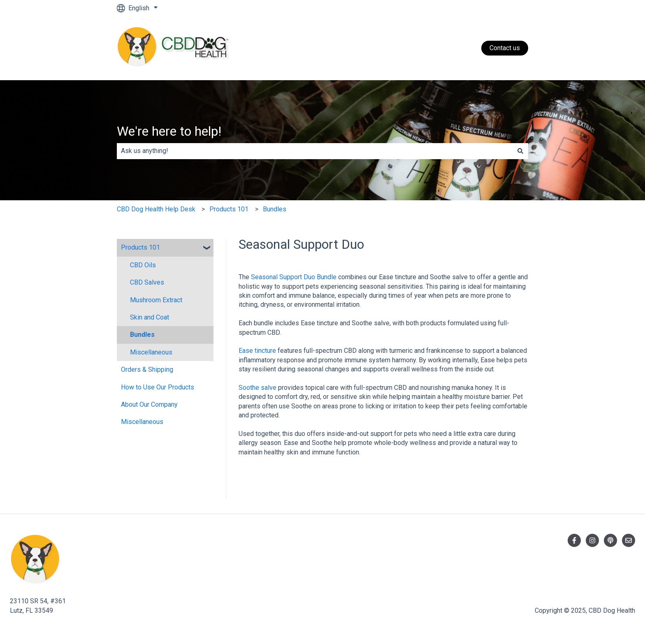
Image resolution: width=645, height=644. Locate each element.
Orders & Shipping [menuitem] (147, 369)
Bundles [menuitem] (142, 335)
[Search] (520, 151)
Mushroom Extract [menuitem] (156, 300)
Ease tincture (257, 351)
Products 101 (229, 209)
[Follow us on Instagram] (592, 540)
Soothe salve (258, 388)
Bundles (275, 209)
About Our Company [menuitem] (149, 404)
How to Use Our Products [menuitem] (158, 387)
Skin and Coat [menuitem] (150, 317)
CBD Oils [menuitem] (143, 265)
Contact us (505, 48)
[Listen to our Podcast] (610, 540)
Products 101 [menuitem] (140, 247)
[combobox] (315, 151)
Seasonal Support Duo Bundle (294, 277)
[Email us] (629, 540)
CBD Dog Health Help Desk (156, 209)
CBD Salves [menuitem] (147, 282)
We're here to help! (169, 131)
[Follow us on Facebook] (574, 540)
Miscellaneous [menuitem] (151, 352)
